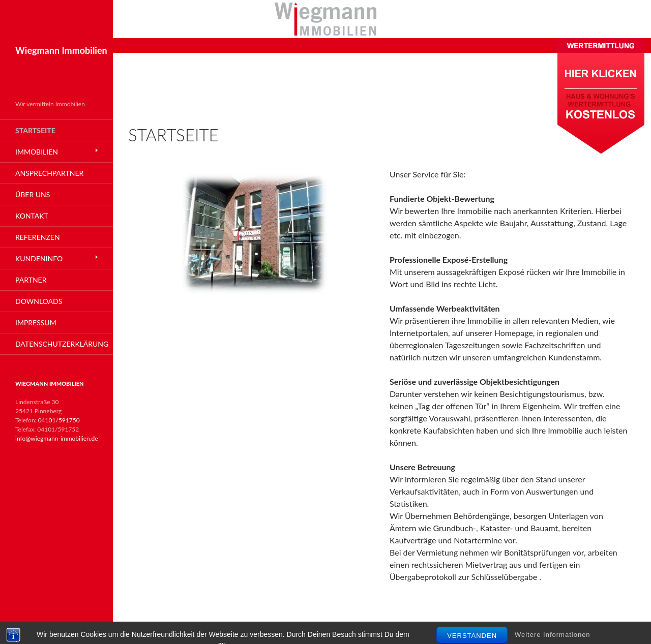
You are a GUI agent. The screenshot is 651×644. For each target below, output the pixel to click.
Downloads (39, 301)
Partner (31, 280)
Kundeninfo (39, 258)
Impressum (36, 323)
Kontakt (32, 216)
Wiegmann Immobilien (61, 50)
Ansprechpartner (49, 173)
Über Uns (33, 194)
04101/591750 (59, 420)
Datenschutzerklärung (62, 344)
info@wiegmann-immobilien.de (57, 438)
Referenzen (38, 237)
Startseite (35, 130)
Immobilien (37, 152)
